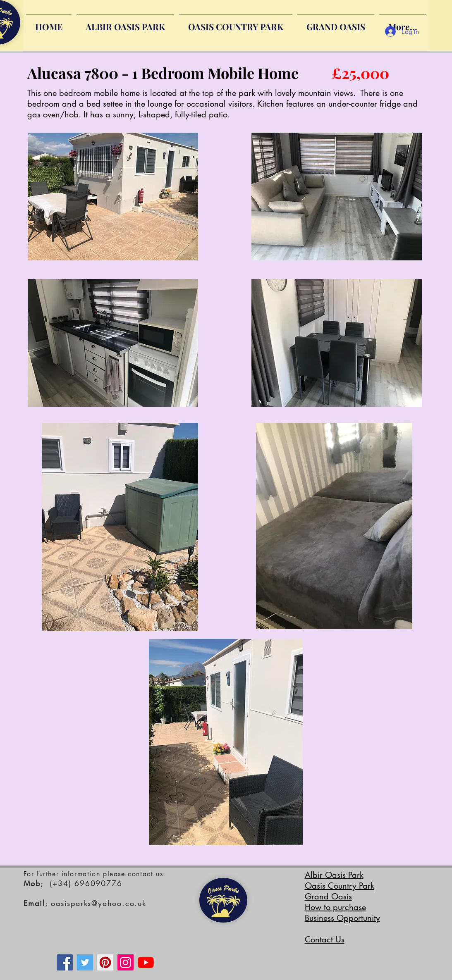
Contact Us (325, 939)
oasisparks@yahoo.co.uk (99, 903)
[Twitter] (85, 962)
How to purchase (335, 907)
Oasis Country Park (340, 886)
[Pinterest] (105, 962)
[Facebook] (65, 962)
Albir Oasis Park (334, 875)
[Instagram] (126, 962)
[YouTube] (146, 962)
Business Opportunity (342, 918)
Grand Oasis (328, 897)
